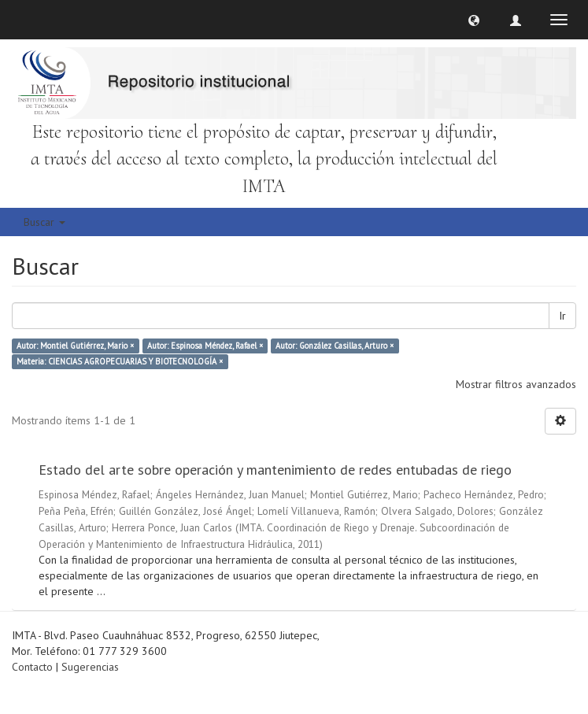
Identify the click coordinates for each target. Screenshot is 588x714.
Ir (562, 316)
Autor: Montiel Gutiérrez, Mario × (75, 346)
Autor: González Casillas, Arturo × (335, 346)
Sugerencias (90, 667)
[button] (474, 20)
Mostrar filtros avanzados (516, 384)
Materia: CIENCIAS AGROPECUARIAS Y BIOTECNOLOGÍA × (120, 361)
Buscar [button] (44, 222)
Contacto (32, 667)
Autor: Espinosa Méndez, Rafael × (205, 346)
